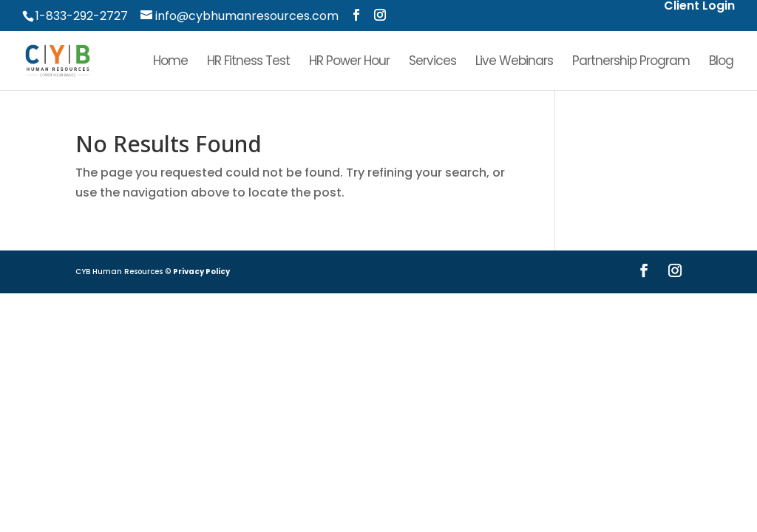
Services (432, 62)
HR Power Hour (349, 62)
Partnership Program (631, 62)
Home (170, 62)
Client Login (699, 7)
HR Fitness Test (248, 62)
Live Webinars (514, 62)
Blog (721, 62)
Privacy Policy (201, 272)
